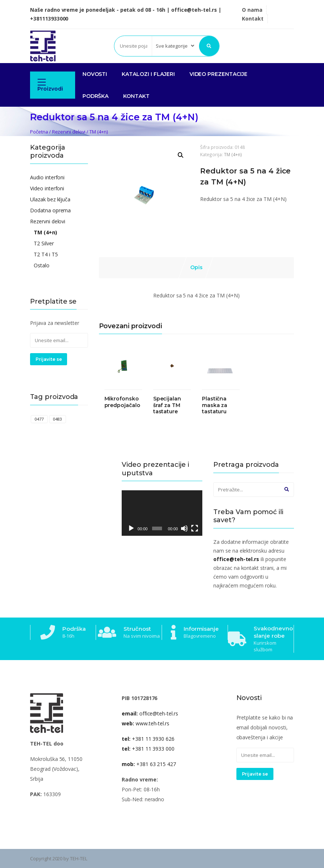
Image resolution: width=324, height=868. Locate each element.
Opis (196, 267)
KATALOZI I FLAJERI (148, 74)
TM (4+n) (99, 132)
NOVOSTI (95, 74)
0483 (58, 419)
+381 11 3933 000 (148, 749)
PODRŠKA (96, 96)
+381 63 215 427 (149, 764)
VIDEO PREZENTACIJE (218, 74)
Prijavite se (49, 359)
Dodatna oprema (50, 210)
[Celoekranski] (195, 528)
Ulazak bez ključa (50, 199)
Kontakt (253, 19)
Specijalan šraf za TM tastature (167, 405)
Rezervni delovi (69, 132)
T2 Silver (44, 243)
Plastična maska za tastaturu (215, 405)
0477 (39, 419)
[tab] (196, 268)
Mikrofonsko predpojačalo (122, 402)
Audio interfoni (47, 177)
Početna (39, 132)
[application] (162, 513)
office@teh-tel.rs (150, 713)
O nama (252, 10)
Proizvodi (50, 85)
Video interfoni (47, 188)
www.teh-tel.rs (146, 723)
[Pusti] (131, 528)
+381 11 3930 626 (148, 739)
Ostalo (42, 265)
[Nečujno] (184, 528)
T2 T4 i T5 (46, 254)
